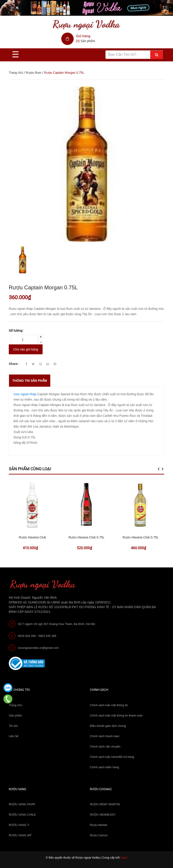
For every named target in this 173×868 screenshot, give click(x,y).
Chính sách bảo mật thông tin (109, 705)
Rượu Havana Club (33, 537)
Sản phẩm (15, 715)
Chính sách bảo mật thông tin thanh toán (116, 715)
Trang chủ (16, 73)
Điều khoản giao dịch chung (108, 726)
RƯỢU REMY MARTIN (105, 804)
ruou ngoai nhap (25, 394)
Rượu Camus (99, 835)
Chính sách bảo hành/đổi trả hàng (112, 757)
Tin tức (13, 726)
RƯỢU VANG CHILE (22, 815)
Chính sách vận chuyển (105, 746)
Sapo (124, 858)
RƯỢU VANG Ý (19, 825)
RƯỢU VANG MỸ (20, 835)
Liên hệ (14, 736)
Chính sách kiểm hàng (104, 767)
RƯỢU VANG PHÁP (22, 804)
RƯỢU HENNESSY (103, 815)
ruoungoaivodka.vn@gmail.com (38, 648)
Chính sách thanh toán (105, 736)
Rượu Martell (98, 825)
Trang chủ (15, 705)
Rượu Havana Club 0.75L (86, 537)
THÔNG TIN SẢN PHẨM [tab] (30, 381)
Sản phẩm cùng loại (30, 469)
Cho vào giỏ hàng (26, 349)
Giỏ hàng (83, 36)
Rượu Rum (33, 73)
